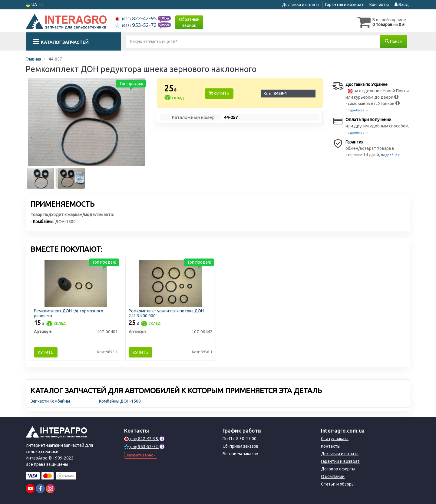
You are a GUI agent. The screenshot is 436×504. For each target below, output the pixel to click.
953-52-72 (136, 25)
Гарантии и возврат (340, 461)
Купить (219, 94)
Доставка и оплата (301, 5)
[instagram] (50, 489)
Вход (402, 5)
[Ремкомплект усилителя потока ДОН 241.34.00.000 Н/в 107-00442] (171, 283)
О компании (333, 476)
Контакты (379, 5)
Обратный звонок (189, 22)
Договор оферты (338, 469)
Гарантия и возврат (344, 5)
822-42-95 (136, 18)
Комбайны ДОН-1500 (120, 401)
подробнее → (357, 110)
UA (31, 5)
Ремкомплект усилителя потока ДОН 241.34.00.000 (166, 313)
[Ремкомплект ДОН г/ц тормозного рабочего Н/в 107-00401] (76, 283)
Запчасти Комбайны (50, 401)
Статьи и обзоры (338, 484)
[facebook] (40, 489)
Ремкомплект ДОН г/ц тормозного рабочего (69, 313)
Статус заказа (335, 439)
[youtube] (30, 489)
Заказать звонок (141, 455)
